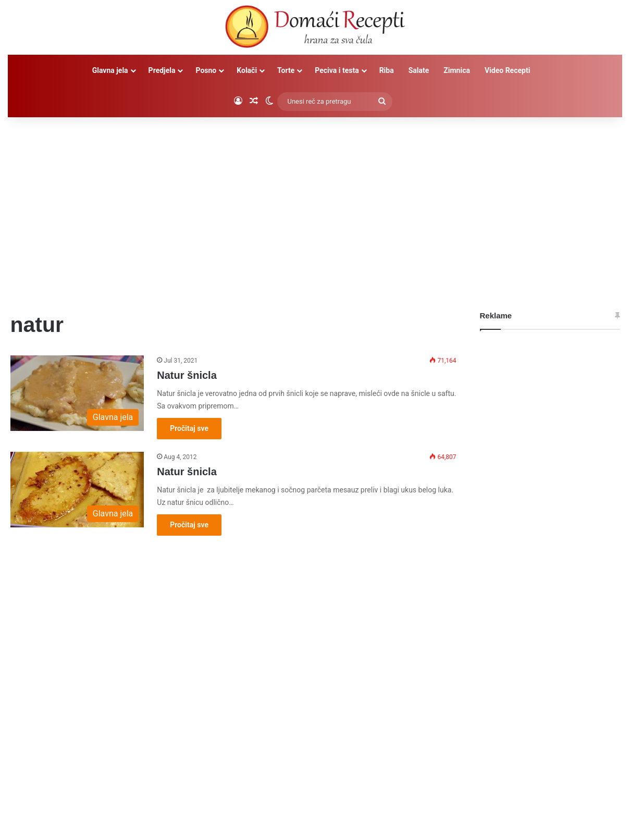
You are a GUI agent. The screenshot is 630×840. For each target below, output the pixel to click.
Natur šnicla (187, 375)
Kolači (247, 70)
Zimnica (457, 70)
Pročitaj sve (189, 428)
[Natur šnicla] (77, 393)
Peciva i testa (337, 70)
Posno (206, 70)
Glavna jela (110, 70)
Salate (419, 70)
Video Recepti (507, 70)
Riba (387, 70)
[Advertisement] (315, 206)
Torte (286, 70)
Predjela (162, 70)
